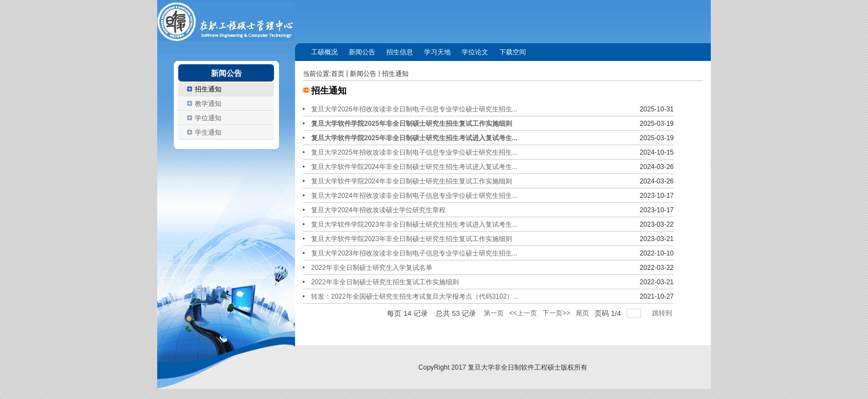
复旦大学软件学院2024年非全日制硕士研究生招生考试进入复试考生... (414, 167)
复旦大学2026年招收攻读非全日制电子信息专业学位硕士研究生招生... (414, 109)
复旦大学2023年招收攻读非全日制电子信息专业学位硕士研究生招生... (414, 253)
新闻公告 (363, 74)
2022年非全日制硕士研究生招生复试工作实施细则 (385, 282)
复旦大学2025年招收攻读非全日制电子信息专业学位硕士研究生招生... (414, 152)
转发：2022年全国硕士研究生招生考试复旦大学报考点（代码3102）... (415, 296)
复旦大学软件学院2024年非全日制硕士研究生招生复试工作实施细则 (412, 181)
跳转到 (663, 313)
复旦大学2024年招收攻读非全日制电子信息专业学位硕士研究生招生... (414, 196)
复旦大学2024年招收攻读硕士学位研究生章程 (378, 210)
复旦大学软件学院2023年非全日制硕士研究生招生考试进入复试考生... (414, 224)
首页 (338, 74)
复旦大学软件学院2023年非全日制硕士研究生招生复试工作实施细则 (412, 239)
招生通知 (395, 74)
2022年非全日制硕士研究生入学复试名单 (372, 268)
